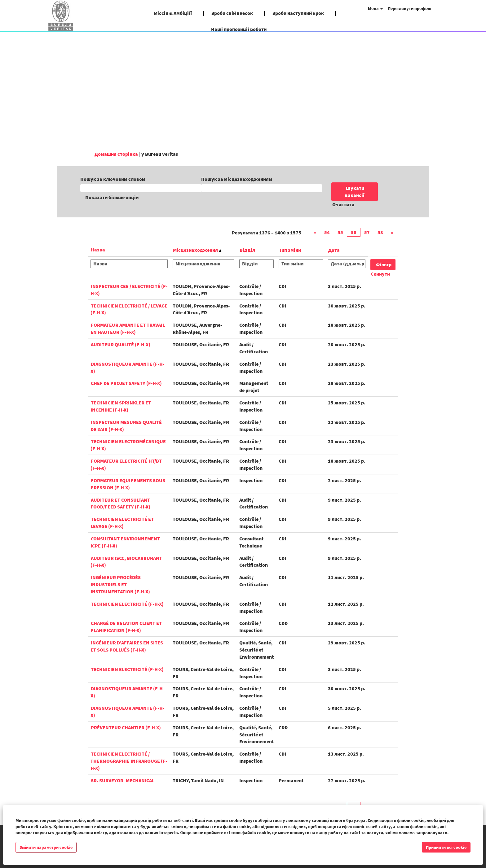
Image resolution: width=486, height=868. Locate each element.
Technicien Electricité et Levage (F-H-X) (122, 523)
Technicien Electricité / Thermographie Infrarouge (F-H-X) (129, 761)
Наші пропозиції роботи (239, 29)
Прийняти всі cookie (446, 847)
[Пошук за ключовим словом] (141, 188)
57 (367, 232)
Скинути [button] (380, 274)
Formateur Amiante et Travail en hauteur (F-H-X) (128, 328)
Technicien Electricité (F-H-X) (127, 604)
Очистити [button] (343, 204)
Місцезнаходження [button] (197, 250)
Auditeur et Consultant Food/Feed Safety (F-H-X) (120, 503)
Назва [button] (98, 250)
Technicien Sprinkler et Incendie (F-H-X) (121, 406)
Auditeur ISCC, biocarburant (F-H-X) (126, 562)
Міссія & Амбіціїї (173, 13)
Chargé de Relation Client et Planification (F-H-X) (126, 627)
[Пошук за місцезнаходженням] (262, 188)
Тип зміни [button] (290, 250)
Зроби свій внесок (232, 13)
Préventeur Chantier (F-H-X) (126, 727)
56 (354, 232)
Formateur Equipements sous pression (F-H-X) (128, 484)
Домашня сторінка (116, 154)
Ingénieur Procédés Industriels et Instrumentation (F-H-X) (120, 584)
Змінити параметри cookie (46, 847)
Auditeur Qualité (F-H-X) (121, 344)
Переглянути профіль (409, 8)
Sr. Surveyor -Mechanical (123, 780)
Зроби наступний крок (298, 13)
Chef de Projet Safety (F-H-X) (126, 383)
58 (380, 232)
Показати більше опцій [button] (112, 197)
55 (340, 232)
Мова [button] (375, 8)
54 (327, 232)
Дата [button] (334, 250)
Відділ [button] (247, 250)
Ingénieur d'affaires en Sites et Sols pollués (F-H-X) (127, 646)
